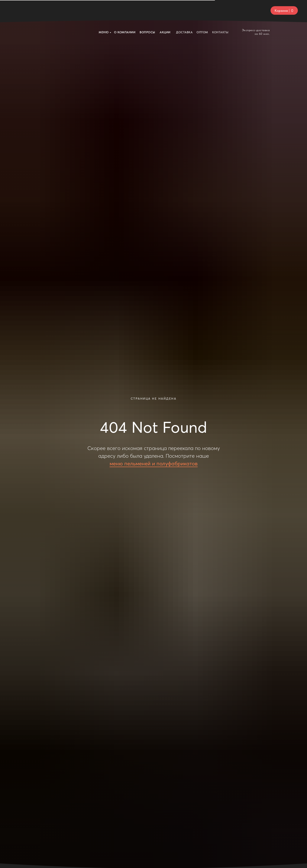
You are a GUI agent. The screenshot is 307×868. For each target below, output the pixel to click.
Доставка (184, 11)
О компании (125, 11)
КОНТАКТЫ (220, 11)
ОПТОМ (202, 11)
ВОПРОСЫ (147, 11)
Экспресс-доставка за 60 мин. (256, 11)
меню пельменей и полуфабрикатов (154, 464)
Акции (165, 11)
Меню (104, 11)
